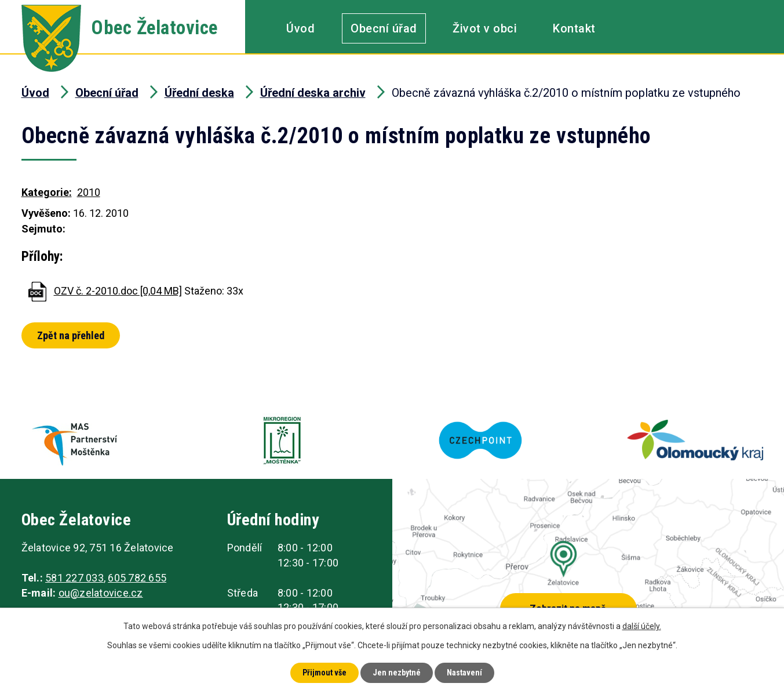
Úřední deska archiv (313, 93)
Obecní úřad (384, 28)
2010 (89, 192)
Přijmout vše (324, 673)
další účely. (642, 626)
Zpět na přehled (71, 335)
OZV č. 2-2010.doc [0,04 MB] (118, 291)
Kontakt (574, 28)
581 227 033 (74, 578)
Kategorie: (47, 192)
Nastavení (464, 673)
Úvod (300, 28)
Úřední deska (199, 93)
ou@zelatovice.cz (101, 593)
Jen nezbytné (397, 673)
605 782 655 (137, 578)
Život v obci (485, 28)
